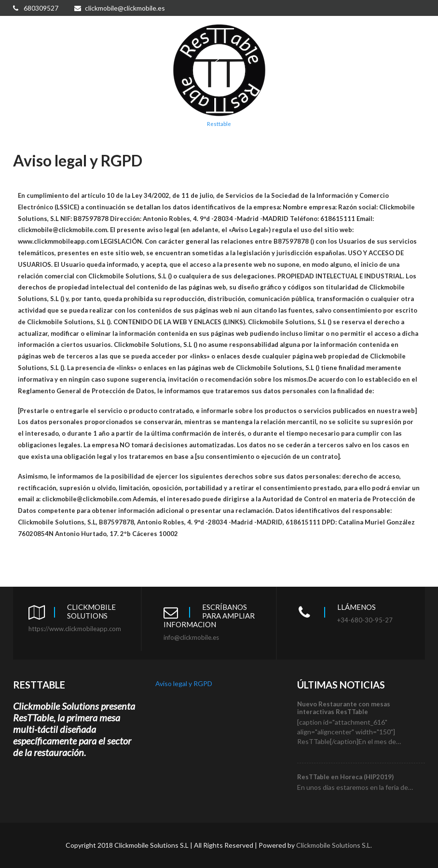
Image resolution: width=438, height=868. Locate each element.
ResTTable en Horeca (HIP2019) (345, 777)
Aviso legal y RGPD (184, 683)
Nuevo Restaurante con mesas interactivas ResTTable (344, 708)
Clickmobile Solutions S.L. (334, 845)
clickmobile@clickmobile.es (120, 8)
